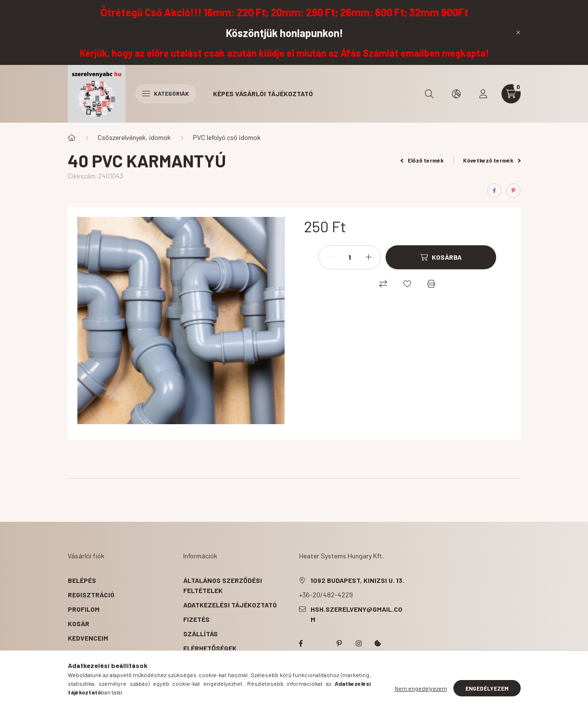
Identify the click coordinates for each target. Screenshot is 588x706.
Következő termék (492, 160)
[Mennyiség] (350, 257)
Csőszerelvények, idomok (134, 137)
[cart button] (511, 94)
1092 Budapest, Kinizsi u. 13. (357, 580)
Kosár (79, 624)
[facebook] (494, 190)
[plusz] (368, 257)
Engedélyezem (487, 694)
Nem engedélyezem (421, 694)
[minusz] (331, 257)
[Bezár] (518, 32)
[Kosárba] (441, 257)
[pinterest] (513, 190)
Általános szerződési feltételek (223, 585)
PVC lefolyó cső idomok (227, 137)
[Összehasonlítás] (383, 284)
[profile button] (483, 94)
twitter (320, 643)
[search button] (429, 94)
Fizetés (196, 619)
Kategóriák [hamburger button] (166, 93)
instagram (359, 643)
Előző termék (422, 160)
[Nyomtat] (431, 284)
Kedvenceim (88, 638)
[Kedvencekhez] (407, 284)
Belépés (82, 580)
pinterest (339, 643)
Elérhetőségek (210, 648)
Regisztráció (91, 595)
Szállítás (200, 634)
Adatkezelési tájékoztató (230, 605)
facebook (301, 643)
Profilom (84, 609)
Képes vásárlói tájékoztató (263, 94)
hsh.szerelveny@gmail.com (357, 614)
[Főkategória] (72, 138)
